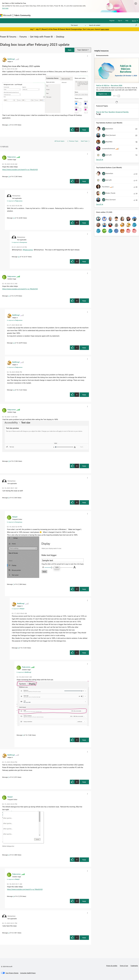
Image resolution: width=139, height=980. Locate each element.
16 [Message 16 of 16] (19, 257)
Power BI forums (8, 36)
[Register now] (104, 94)
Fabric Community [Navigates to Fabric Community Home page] (22, 15)
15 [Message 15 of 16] (14, 218)
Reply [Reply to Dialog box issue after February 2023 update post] (84, 130)
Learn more (105, 29)
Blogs (73, 15)
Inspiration (45, 15)
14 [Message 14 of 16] (9, 176)
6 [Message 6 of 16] (9, 498)
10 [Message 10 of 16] (9, 461)
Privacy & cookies (112, 966)
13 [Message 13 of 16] (14, 343)
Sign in (120, 20)
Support (90, 15)
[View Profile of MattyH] (15, 517)
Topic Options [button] (82, 50)
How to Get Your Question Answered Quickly (112, 112)
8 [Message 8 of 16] (18, 648)
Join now (5, 8)
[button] (70, 50)
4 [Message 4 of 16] (13, 896)
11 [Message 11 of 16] (9, 296)
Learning (81, 15)
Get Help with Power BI (41, 36)
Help (127, 20)
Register (112, 20)
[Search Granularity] (78, 25)
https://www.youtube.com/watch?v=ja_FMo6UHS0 (20, 169)
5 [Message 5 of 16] (9, 777)
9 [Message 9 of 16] (23, 735)
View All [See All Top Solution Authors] (100, 160)
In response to (15, 201)
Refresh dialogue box (8, 846)
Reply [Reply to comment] (84, 181)
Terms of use (124, 966)
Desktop (60, 36)
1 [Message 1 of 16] (9, 125)
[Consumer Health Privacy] (28, 973)
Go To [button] (134, 21)
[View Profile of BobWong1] (11, 59)
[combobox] (113, 25)
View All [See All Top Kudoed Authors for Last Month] (100, 204)
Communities (63, 15)
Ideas (54, 15)
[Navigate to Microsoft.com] (6, 15)
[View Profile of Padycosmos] (12, 157)
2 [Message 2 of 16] (9, 933)
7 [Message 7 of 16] (13, 584)
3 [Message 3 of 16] (9, 855)
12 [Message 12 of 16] (14, 390)
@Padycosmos (28, 250)
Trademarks (134, 966)
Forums (35, 15)
